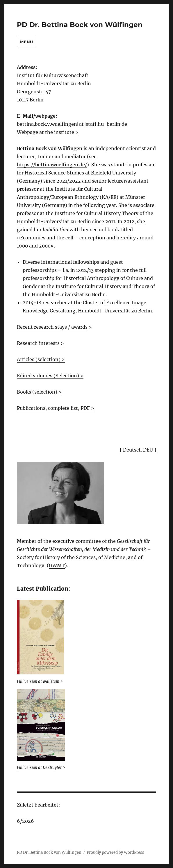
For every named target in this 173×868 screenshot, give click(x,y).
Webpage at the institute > (48, 132)
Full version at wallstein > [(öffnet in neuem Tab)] (40, 682)
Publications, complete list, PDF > (56, 408)
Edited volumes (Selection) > (50, 376)
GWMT (57, 565)
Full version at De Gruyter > (41, 768)
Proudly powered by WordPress (115, 852)
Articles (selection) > (41, 359)
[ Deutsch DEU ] (138, 450)
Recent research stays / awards (52, 327)
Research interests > (40, 343)
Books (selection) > (39, 392)
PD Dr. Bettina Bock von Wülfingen (80, 25)
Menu (26, 42)
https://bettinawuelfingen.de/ (52, 165)
